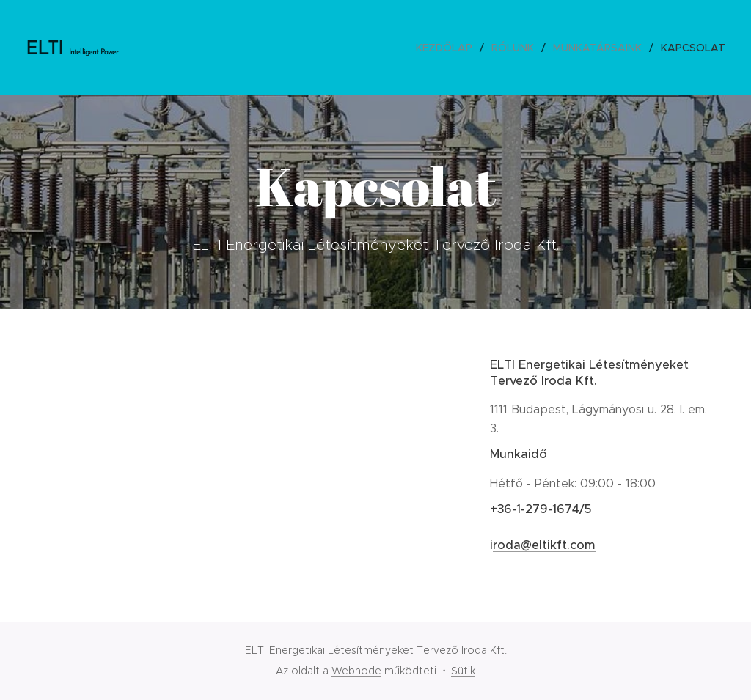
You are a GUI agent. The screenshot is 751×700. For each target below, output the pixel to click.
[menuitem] (448, 48)
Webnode (356, 671)
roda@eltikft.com (544, 545)
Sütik (463, 671)
